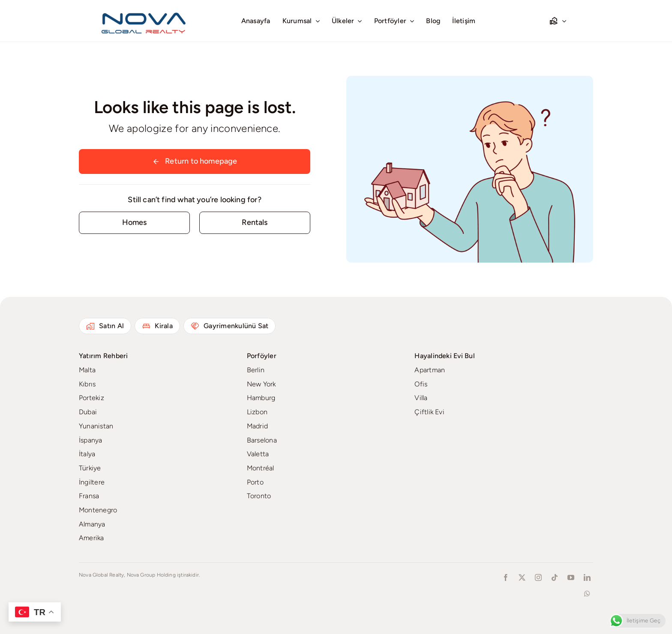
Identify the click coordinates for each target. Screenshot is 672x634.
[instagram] (538, 577)
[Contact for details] (134, 223)
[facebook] (506, 577)
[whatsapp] (587, 594)
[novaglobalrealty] (144, 11)
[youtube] (571, 577)
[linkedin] (587, 577)
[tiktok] (555, 577)
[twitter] (522, 577)
